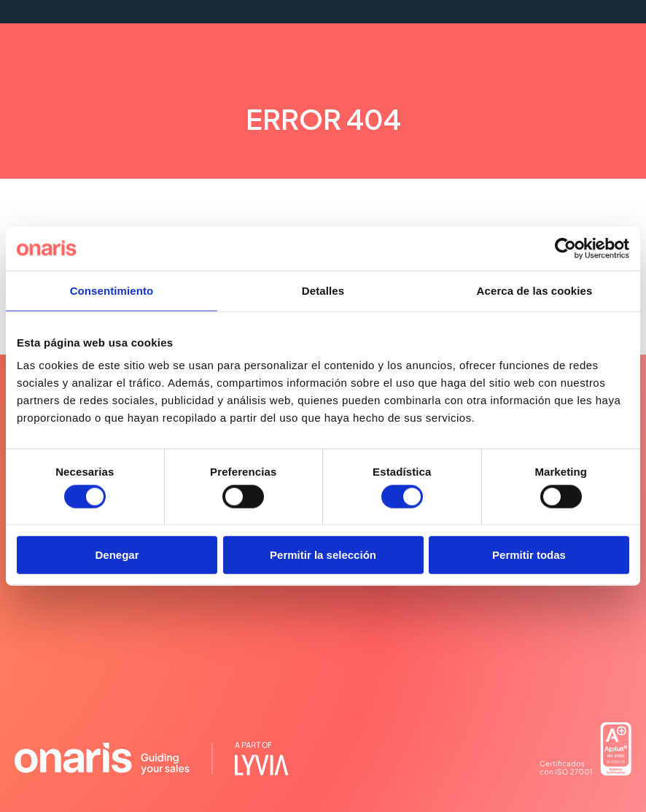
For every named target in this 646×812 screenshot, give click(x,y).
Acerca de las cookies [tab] (535, 290)
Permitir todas (529, 555)
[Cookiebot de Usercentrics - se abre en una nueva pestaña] (565, 248)
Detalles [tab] (323, 290)
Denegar (117, 555)
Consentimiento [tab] (112, 290)
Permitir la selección (323, 555)
